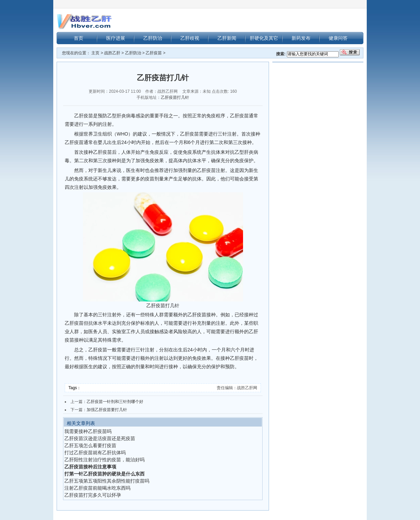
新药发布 (301, 38)
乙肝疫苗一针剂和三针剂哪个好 (115, 402)
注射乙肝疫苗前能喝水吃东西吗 (97, 488)
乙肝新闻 (227, 38)
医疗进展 (116, 38)
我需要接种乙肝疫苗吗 (88, 431)
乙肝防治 (153, 38)
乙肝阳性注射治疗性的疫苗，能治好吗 (104, 460)
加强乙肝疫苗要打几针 (107, 410)
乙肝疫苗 (154, 53)
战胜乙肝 (112, 53)
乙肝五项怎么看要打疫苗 (90, 445)
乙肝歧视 (190, 38)
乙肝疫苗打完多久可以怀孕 (93, 495)
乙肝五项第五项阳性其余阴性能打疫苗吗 (107, 481)
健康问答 (338, 38)
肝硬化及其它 (264, 38)
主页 (95, 53)
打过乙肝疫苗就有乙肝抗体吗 (95, 453)
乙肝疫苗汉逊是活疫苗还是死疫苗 (100, 438)
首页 (79, 38)
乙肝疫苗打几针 (175, 97)
